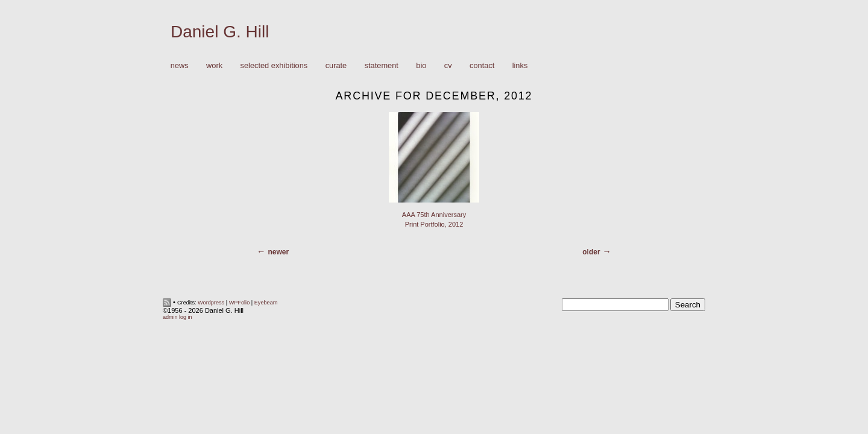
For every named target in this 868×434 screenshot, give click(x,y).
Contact (482, 65)
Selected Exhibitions (274, 65)
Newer (278, 252)
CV (448, 65)
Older (591, 252)
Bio (421, 65)
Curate (336, 65)
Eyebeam (266, 303)
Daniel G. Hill (220, 32)
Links (520, 65)
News (180, 65)
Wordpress (211, 303)
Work (211, 66)
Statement (382, 65)
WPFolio (240, 303)
